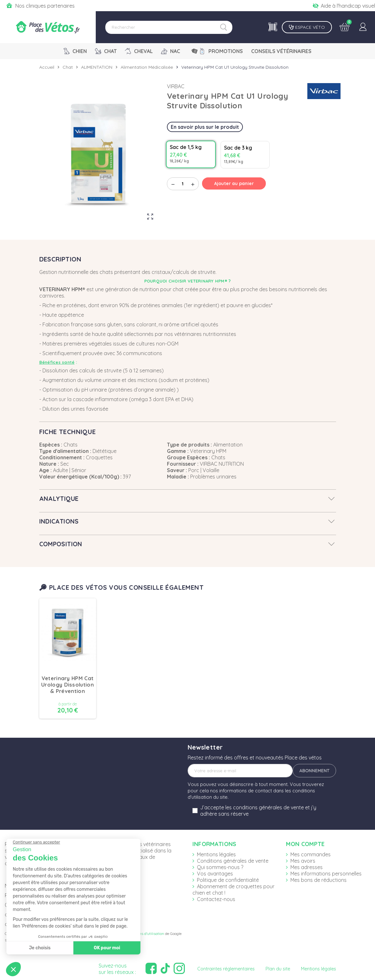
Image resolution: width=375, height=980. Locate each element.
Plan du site (278, 969)
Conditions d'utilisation (145, 933)
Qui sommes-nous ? (220, 867)
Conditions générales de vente (233, 861)
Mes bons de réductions (319, 880)
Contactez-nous (216, 899)
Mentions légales (216, 854)
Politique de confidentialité (228, 880)
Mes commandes (311, 854)
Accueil (47, 67)
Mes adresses (307, 867)
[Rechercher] (169, 27)
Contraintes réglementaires (226, 969)
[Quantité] (183, 184)
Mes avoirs (303, 861)
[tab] (188, 499)
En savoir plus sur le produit (205, 127)
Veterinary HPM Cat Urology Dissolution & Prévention (67, 685)
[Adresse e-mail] (240, 771)
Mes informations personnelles (326, 874)
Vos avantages (215, 874)
